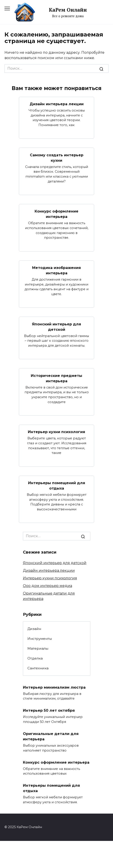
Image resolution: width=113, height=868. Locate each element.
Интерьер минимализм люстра (54, 687)
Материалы (38, 648)
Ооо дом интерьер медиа (48, 586)
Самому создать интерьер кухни (57, 158)
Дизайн (34, 629)
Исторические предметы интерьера (56, 378)
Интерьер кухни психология (56, 432)
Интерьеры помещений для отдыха (57, 486)
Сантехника (38, 668)
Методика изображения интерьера (56, 270)
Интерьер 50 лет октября (49, 710)
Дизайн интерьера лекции (57, 104)
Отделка (35, 658)
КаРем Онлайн (68, 10)
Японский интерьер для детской (56, 327)
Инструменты (40, 639)
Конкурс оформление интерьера (56, 214)
